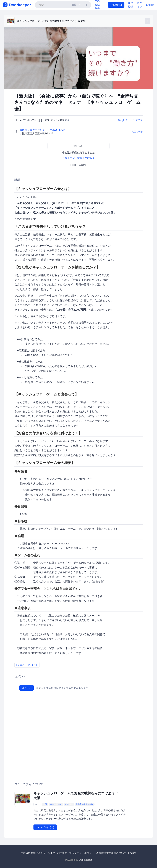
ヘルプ (51, 853)
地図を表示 (137, 132)
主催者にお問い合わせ (33, 853)
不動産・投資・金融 (84, 804)
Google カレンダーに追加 (130, 120)
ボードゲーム (56, 804)
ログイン (27, 688)
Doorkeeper (85, 860)
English (150, 5)
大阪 (45, 804)
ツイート (33, 665)
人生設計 (69, 804)
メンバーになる (45, 827)
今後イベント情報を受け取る (78, 158)
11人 (37, 804)
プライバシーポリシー (82, 853)
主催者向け (116, 5)
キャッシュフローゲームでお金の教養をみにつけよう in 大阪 (51, 21)
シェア (20, 665)
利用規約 (62, 853)
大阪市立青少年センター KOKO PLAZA (43, 130)
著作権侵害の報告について (111, 853)
